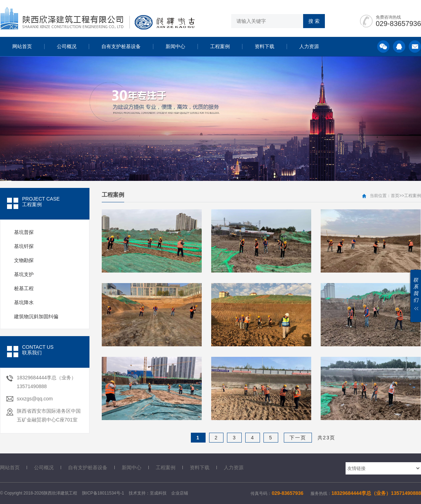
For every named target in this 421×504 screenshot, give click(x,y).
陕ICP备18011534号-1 (103, 493)
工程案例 (220, 46)
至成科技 (158, 493)
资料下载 (265, 46)
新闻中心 (175, 46)
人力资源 (309, 46)
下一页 (298, 438)
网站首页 (22, 46)
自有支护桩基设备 (121, 46)
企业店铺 (180, 493)
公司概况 (67, 46)
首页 (395, 196)
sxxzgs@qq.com (35, 399)
